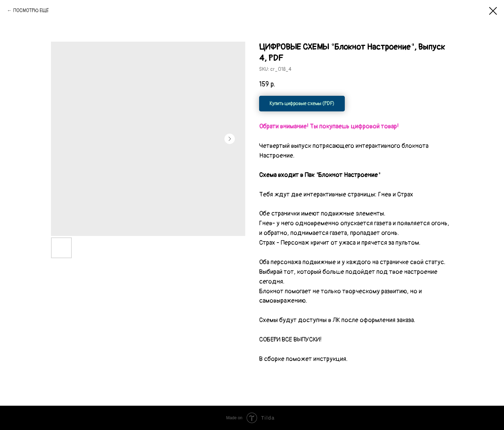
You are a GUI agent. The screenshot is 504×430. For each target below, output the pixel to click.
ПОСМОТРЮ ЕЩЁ (31, 11)
